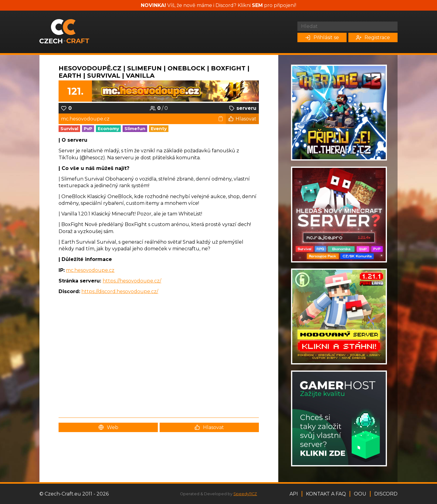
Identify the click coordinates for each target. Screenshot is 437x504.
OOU (360, 494)
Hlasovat (242, 119)
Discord (386, 494)
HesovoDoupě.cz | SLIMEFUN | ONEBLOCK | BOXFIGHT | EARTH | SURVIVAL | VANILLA (154, 72)
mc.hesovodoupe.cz (90, 270)
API (294, 494)
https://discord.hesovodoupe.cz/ (120, 291)
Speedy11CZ (245, 494)
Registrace (373, 37)
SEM (257, 5)
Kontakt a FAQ (326, 494)
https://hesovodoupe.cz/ (132, 281)
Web (108, 427)
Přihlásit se (322, 37)
